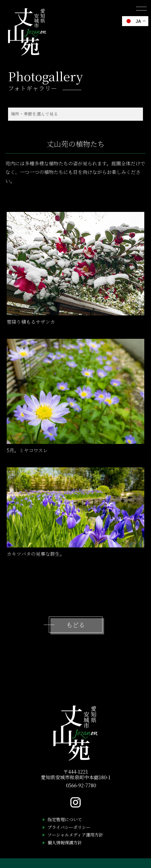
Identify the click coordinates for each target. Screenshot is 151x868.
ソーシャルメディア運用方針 (75, 835)
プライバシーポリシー (69, 827)
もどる (75, 625)
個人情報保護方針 (65, 842)
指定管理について (65, 819)
